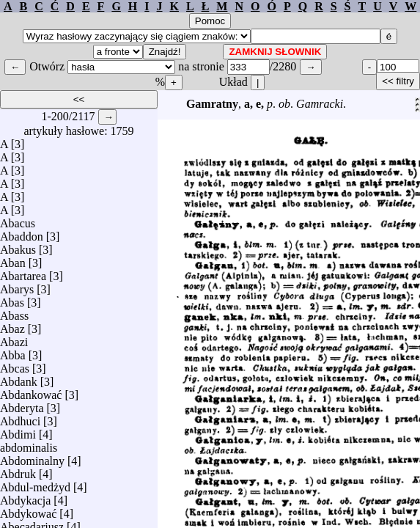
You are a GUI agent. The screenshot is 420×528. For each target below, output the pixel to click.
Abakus (18, 246)
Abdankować (31, 391)
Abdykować (28, 510)
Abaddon (22, 233)
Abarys (17, 286)
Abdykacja (25, 497)
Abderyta (22, 404)
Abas (12, 299)
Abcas (15, 365)
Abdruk (18, 470)
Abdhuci (20, 418)
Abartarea (23, 272)
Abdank (19, 378)
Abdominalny (32, 457)
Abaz (12, 325)
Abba (13, 352)
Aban (13, 259)
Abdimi (18, 431)
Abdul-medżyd (35, 484)
